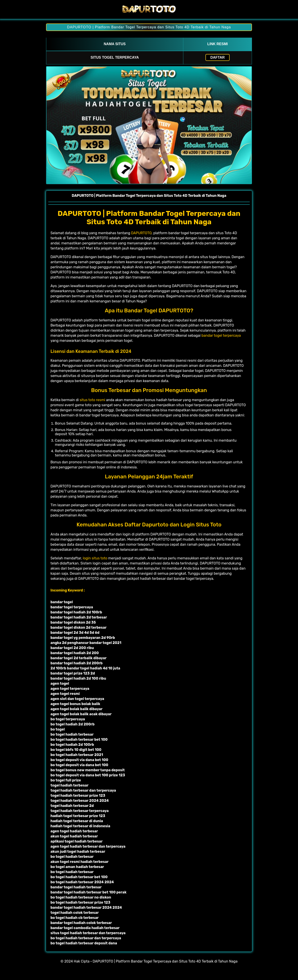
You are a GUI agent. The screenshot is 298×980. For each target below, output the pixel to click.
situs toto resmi (92, 400)
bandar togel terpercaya (221, 335)
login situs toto (95, 558)
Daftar (218, 57)
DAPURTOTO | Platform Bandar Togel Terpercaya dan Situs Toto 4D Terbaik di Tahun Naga (149, 27)
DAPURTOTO (141, 233)
